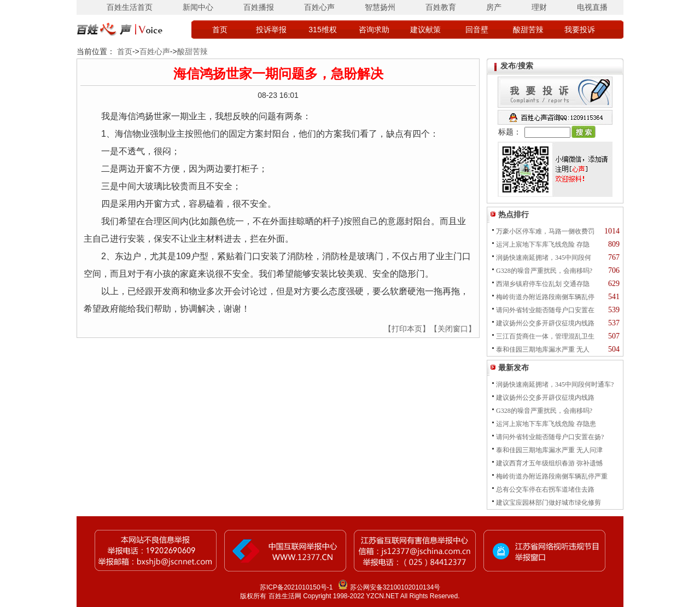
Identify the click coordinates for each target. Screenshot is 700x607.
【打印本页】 (407, 329)
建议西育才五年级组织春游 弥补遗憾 (549, 463)
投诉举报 (271, 30)
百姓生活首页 (130, 7)
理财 (539, 7)
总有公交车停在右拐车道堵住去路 (545, 489)
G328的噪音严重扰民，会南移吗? (544, 271)
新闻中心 (198, 7)
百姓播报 (259, 7)
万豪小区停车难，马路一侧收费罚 (545, 231)
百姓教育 (441, 7)
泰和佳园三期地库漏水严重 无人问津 (549, 450)
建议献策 (425, 30)
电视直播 (592, 7)
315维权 (322, 30)
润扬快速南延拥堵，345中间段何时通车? (555, 384)
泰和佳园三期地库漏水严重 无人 (543, 349)
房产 (494, 7)
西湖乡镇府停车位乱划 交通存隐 (543, 284)
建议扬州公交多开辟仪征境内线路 (545, 323)
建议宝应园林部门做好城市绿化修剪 (549, 503)
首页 (220, 30)
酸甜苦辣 (528, 30)
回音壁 (477, 30)
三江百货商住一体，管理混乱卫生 (545, 336)
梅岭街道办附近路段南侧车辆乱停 (545, 297)
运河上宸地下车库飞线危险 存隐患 (546, 424)
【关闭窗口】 (453, 329)
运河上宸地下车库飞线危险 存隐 (543, 244)
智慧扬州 (380, 7)
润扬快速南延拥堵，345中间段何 (544, 258)
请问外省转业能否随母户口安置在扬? (550, 437)
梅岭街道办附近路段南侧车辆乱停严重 (552, 476)
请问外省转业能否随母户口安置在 (545, 310)
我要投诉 (580, 30)
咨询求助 (374, 30)
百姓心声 (319, 7)
